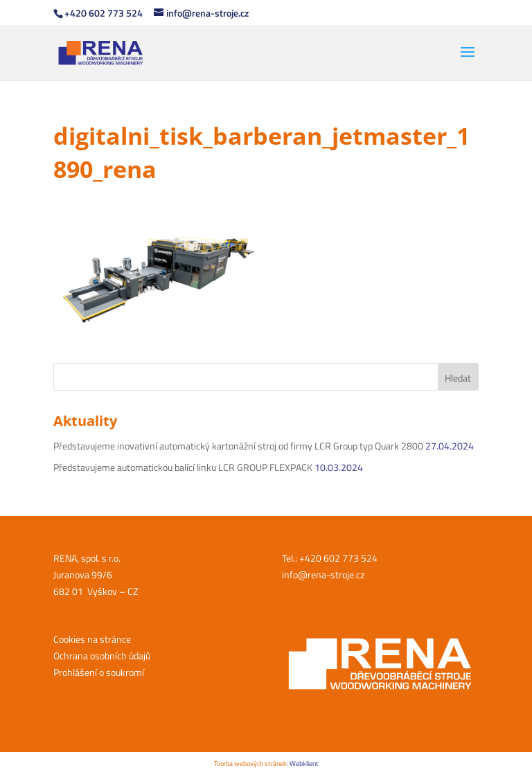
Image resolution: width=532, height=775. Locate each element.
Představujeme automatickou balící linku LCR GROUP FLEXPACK (183, 467)
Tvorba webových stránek (250, 764)
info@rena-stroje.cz (323, 574)
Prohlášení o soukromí (99, 672)
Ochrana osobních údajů (102, 656)
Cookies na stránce (92, 639)
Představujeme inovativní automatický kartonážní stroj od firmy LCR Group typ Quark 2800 (238, 446)
